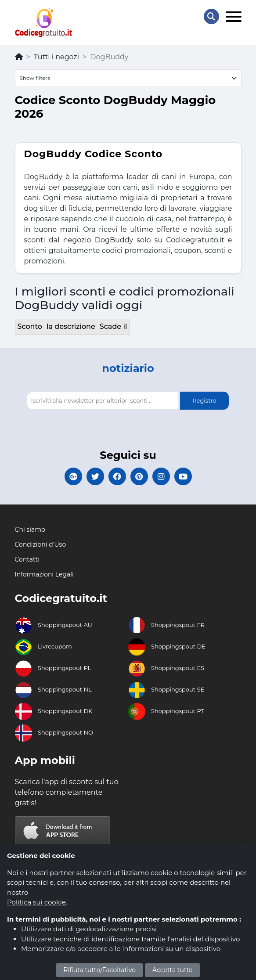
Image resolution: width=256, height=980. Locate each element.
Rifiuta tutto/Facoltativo (99, 970)
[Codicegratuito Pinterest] (139, 476)
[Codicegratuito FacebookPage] (117, 476)
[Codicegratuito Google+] (73, 476)
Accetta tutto (173, 970)
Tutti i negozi (56, 57)
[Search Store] (211, 16)
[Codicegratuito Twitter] (95, 476)
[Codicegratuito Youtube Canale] (183, 476)
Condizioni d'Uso (41, 544)
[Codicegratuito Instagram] (161, 476)
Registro (204, 400)
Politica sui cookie (36, 902)
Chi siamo (30, 530)
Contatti (27, 559)
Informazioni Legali (44, 574)
